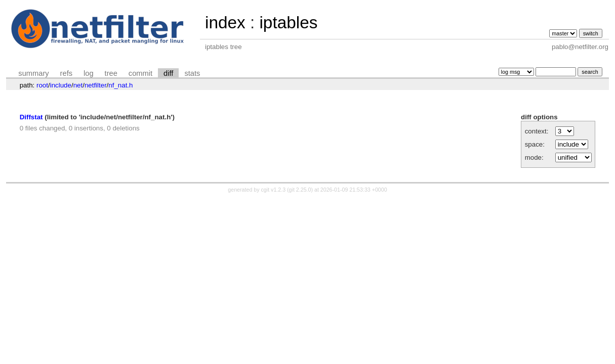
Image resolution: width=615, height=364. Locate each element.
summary (33, 73)
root (42, 85)
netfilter (96, 85)
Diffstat (31, 117)
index (225, 22)
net (78, 85)
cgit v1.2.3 (274, 190)
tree (111, 73)
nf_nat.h (120, 85)
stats (192, 73)
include (61, 85)
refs (66, 73)
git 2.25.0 (300, 190)
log (89, 73)
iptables (288, 22)
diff (168, 73)
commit (140, 73)
